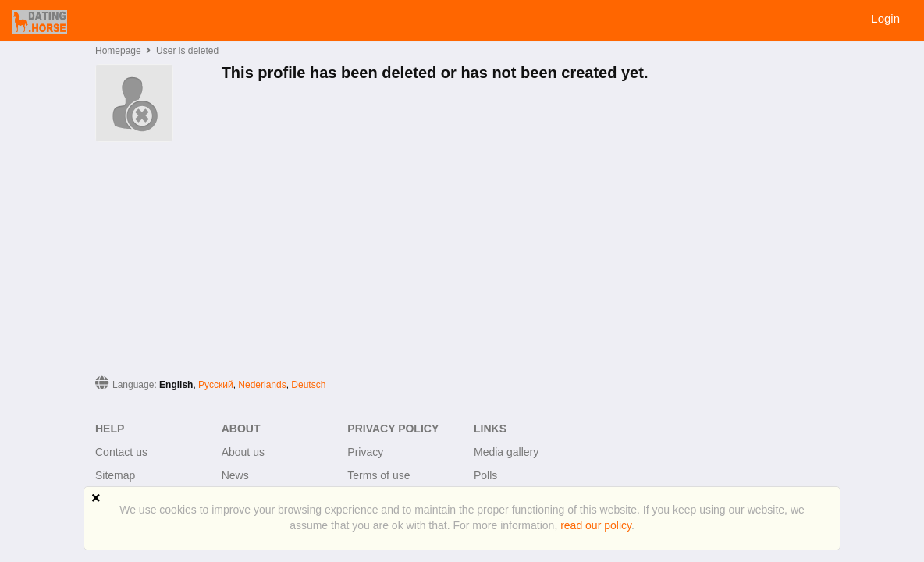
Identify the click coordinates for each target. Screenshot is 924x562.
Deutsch (308, 385)
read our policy (596, 525)
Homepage (118, 51)
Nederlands (262, 385)
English (176, 385)
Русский (216, 385)
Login (885, 18)
